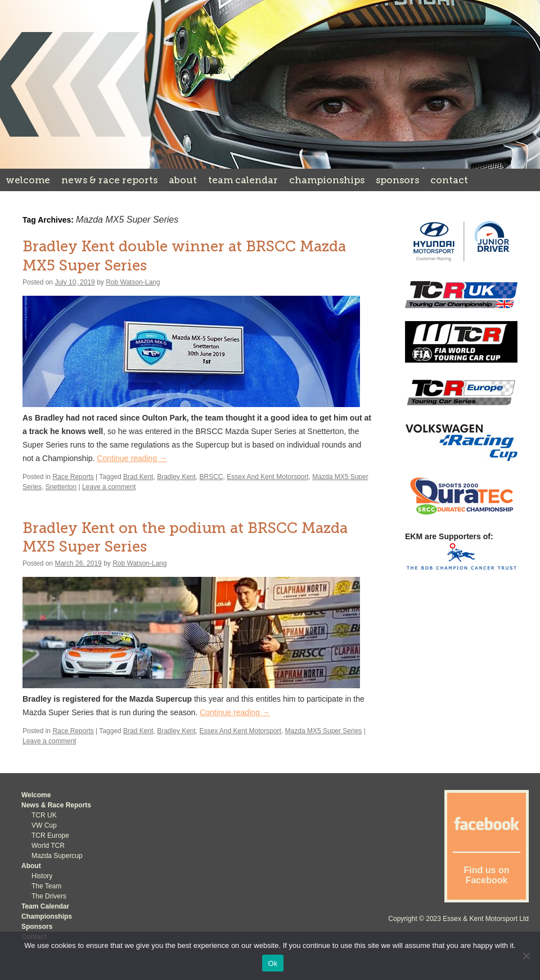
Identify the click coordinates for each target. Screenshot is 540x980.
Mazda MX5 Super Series (324, 731)
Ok (273, 963)
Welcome (28, 180)
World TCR (48, 846)
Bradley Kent (176, 477)
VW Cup (44, 825)
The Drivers (49, 896)
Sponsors (397, 180)
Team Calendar (243, 180)
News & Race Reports (109, 180)
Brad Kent (138, 477)
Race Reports (73, 477)
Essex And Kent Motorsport (267, 477)
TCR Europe (50, 836)
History (42, 876)
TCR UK (44, 815)
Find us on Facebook (487, 875)
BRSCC (211, 477)
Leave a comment (109, 487)
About (183, 180)
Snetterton (61, 487)
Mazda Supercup (57, 856)
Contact (449, 180)
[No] (526, 956)
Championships (327, 180)
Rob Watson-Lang (133, 282)
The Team (46, 886)
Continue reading (132, 458)
